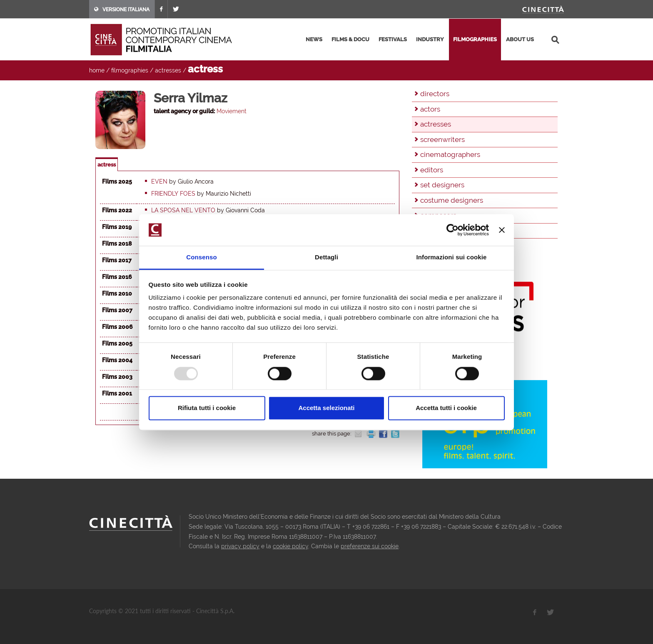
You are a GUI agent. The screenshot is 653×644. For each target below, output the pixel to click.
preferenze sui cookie (370, 546)
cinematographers (450, 154)
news (314, 39)
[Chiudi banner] (502, 230)
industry (430, 39)
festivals (393, 39)
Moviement (232, 111)
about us (520, 39)
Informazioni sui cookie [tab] (452, 257)
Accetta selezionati (326, 408)
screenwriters (442, 139)
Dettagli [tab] (326, 257)
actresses (168, 70)
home (97, 70)
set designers (442, 185)
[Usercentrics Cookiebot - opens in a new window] (452, 230)
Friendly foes (173, 194)
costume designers (452, 200)
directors (435, 94)
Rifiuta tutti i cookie (207, 408)
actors (430, 109)
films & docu (350, 39)
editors (432, 170)
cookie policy (290, 546)
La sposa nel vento (183, 210)
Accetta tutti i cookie (446, 408)
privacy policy (240, 546)
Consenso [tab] (201, 257)
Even (159, 182)
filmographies (475, 39)
